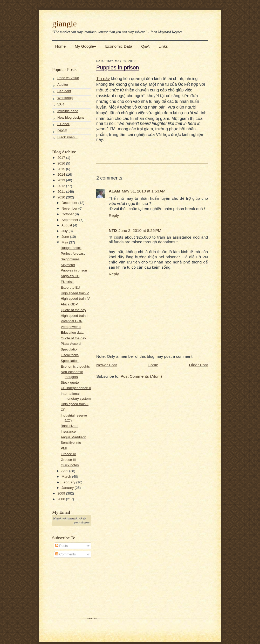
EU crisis (67, 282)
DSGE (62, 131)
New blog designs (71, 117)
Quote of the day (73, 310)
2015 (62, 169)
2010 (62, 197)
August (67, 225)
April (65, 471)
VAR (61, 104)
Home (61, 46)
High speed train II (75, 404)
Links (163, 46)
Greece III (68, 460)
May (65, 242)
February (69, 482)
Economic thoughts (75, 366)
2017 (62, 158)
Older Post (199, 365)
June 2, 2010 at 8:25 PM (140, 230)
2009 (62, 493)
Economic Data (119, 46)
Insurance (68, 431)
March (67, 477)
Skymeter (68, 265)
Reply (114, 215)
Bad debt (64, 91)
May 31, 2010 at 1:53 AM (143, 191)
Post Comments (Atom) (141, 376)
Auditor (63, 85)
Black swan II (67, 137)
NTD (113, 230)
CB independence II (76, 388)
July (65, 231)
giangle (64, 24)
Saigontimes (70, 259)
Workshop (65, 98)
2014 (62, 174)
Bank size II (70, 426)
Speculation (70, 361)
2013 (62, 180)
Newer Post (107, 365)
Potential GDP (72, 321)
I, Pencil (63, 124)
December (70, 203)
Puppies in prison (74, 270)
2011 (62, 192)
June (66, 237)
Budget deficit (71, 248)
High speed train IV (75, 299)
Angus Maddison (73, 437)
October (68, 214)
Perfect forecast (73, 253)
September (70, 220)
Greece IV (68, 454)
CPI (64, 410)
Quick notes (70, 465)
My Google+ (85, 46)
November (70, 208)
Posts (62, 546)
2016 (62, 163)
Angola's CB (70, 276)
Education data (72, 332)
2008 (62, 499)
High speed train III (75, 316)
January (68, 488)
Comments (66, 554)
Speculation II (71, 349)
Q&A (145, 46)
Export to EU (70, 287)
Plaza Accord (71, 344)
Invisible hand (68, 111)
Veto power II (71, 327)
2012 (62, 186)
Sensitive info (71, 443)
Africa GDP (69, 304)
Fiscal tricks (70, 355)
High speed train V (75, 293)
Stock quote (70, 382)
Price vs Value (68, 78)
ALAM (114, 191)
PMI (64, 448)
